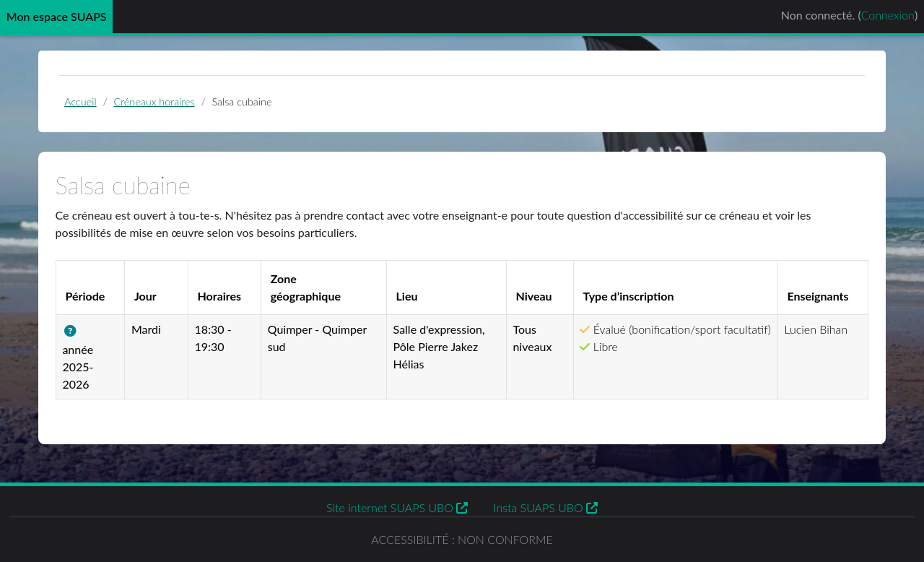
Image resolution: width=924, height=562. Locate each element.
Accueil (80, 101)
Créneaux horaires (154, 101)
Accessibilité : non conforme (462, 539)
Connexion (888, 15)
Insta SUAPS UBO (545, 507)
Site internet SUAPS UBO (397, 507)
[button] (73, 331)
